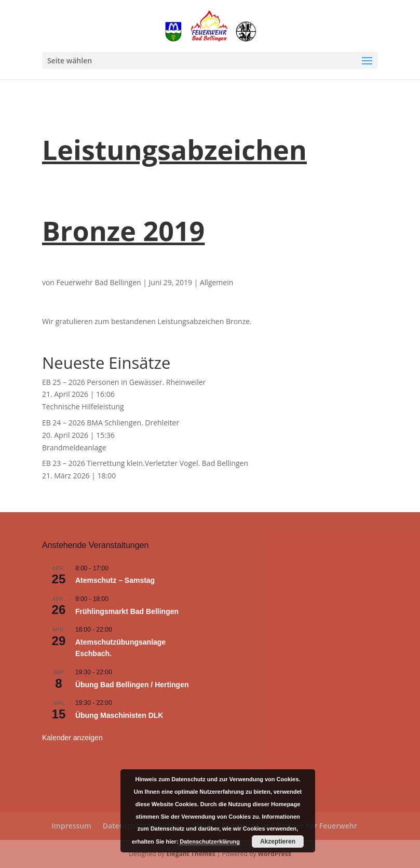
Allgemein (216, 282)
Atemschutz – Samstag (115, 580)
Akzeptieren (278, 842)
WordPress (275, 854)
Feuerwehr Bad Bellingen (99, 282)
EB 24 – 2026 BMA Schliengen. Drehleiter (111, 423)
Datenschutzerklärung (210, 842)
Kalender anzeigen (72, 738)
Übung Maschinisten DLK (119, 715)
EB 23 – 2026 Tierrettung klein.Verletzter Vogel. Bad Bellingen (145, 463)
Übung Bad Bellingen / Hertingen (132, 685)
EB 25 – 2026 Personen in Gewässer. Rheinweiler (124, 382)
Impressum (71, 826)
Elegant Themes (191, 854)
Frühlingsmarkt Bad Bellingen (127, 611)
